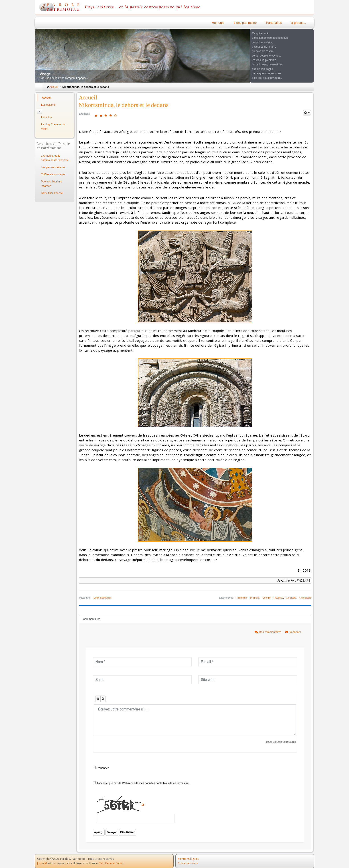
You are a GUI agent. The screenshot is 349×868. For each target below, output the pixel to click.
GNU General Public (111, 863)
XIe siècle (291, 598)
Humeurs (218, 23)
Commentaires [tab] (91, 619)
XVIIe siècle (305, 598)
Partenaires (274, 23)
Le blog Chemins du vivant (53, 127)
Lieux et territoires (102, 598)
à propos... (299, 23)
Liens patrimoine (245, 23)
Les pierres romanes (53, 167)
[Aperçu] (103, 699)
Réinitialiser (127, 832)
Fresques (278, 598)
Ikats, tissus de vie (52, 193)
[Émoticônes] (98, 699)
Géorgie (266, 598)
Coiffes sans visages (53, 174)
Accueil (47, 98)
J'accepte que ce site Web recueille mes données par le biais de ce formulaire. (141, 783)
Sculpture (255, 598)
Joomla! (42, 863)
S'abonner (293, 632)
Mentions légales (188, 859)
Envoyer (112, 832)
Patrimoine (241, 598)
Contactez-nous (188, 863)
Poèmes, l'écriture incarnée (52, 184)
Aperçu (99, 832)
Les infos (47, 117)
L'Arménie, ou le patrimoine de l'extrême (55, 158)
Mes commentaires (268, 632)
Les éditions (48, 105)
